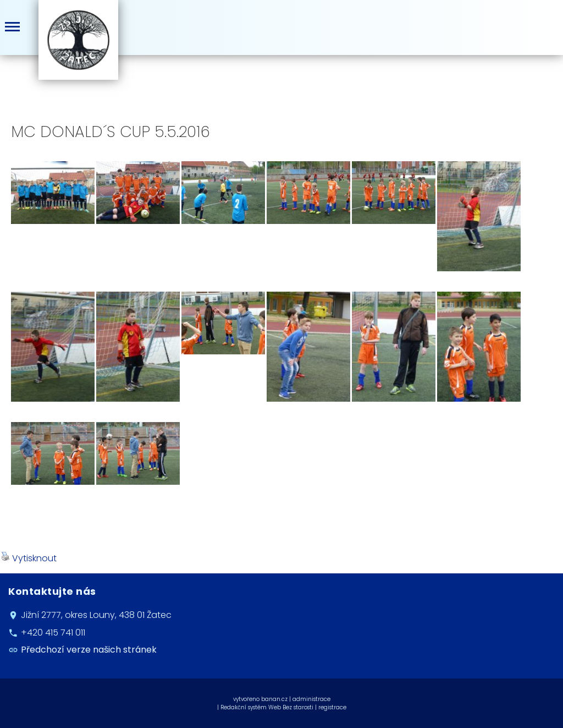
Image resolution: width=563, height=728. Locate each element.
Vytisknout (29, 558)
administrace (311, 699)
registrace (332, 707)
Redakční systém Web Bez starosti (267, 707)
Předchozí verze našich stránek (89, 650)
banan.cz (274, 699)
